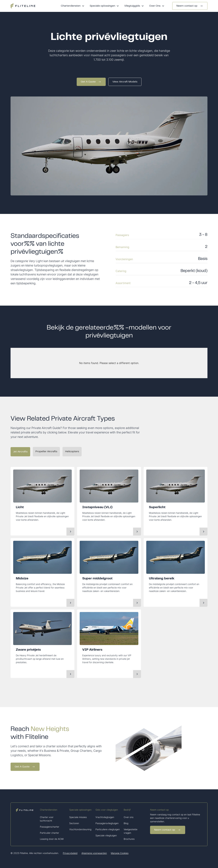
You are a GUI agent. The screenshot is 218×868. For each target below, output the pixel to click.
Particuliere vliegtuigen (108, 829)
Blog (126, 823)
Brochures (129, 839)
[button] (73, 6)
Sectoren (74, 823)
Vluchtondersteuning (80, 829)
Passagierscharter (50, 827)
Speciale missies (78, 817)
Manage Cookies (120, 853)
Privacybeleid (70, 853)
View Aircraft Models (125, 82)
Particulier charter (49, 833)
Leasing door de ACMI (52, 839)
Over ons (129, 817)
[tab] (20, 452)
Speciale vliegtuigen (106, 835)
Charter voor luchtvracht (47, 819)
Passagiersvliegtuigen (107, 823)
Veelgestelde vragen (131, 831)
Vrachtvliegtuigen (105, 817)
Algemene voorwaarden (94, 853)
